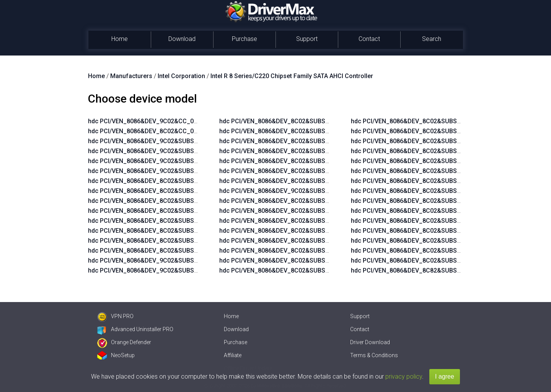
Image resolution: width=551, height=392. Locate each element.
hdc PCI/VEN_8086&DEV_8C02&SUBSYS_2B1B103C (292, 121)
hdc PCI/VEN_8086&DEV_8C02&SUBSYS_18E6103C (292, 241)
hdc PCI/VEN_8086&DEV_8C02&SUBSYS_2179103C (424, 171)
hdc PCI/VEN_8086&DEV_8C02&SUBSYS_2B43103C (292, 181)
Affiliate (233, 355)
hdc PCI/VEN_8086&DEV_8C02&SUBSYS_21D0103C (424, 181)
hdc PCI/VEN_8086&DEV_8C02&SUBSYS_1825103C (292, 211)
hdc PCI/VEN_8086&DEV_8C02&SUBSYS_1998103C (424, 151)
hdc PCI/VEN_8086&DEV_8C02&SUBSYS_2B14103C (161, 221)
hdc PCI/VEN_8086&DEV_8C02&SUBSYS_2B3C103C (293, 171)
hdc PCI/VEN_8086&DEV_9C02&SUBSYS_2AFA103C (161, 261)
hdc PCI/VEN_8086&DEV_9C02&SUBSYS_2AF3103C (292, 191)
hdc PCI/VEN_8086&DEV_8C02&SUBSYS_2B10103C (161, 231)
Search (432, 39)
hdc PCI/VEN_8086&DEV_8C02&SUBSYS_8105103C (424, 251)
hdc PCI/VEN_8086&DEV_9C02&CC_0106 (146, 121)
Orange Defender (124, 342)
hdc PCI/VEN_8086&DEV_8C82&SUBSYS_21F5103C (424, 270)
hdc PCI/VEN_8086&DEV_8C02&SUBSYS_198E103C (424, 141)
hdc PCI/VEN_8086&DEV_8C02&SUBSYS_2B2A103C (424, 211)
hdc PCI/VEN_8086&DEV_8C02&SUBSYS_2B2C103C (293, 161)
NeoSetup (116, 355)
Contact (369, 39)
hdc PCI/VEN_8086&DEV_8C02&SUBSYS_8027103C (424, 231)
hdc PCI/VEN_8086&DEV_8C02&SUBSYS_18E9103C (292, 270)
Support (307, 39)
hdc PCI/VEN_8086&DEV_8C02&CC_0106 (146, 131)
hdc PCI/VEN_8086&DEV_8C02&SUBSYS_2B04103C (161, 211)
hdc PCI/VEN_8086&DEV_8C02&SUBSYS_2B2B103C (292, 151)
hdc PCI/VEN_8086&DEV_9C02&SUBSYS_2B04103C (161, 270)
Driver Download (370, 342)
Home (120, 39)
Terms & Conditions (374, 355)
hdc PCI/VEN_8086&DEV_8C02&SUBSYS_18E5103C (292, 231)
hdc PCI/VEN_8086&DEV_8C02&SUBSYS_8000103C (424, 261)
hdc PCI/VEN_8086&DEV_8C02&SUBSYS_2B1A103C (424, 201)
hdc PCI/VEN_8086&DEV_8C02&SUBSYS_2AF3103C (161, 181)
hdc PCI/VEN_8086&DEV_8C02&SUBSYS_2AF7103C (161, 191)
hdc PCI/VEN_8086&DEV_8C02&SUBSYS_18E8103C (292, 261)
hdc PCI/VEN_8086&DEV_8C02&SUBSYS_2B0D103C (161, 251)
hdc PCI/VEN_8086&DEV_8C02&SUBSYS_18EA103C (424, 121)
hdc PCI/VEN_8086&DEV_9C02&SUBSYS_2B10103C (161, 151)
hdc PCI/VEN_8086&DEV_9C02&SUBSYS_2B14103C (161, 141)
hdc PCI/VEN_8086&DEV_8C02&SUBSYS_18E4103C (292, 221)
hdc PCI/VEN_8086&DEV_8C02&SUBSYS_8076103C (424, 241)
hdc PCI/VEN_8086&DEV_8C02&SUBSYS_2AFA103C (161, 201)
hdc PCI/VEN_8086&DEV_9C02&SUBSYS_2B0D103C (161, 171)
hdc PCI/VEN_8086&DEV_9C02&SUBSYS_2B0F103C (161, 161)
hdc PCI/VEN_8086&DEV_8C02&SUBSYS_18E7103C (292, 251)
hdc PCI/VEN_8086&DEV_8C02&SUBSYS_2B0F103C (161, 241)
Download (182, 39)
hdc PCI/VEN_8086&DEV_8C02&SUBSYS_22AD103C (424, 191)
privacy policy (404, 376)
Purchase (245, 39)
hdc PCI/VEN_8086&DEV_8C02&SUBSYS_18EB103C (424, 131)
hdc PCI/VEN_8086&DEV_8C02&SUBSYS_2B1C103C (293, 131)
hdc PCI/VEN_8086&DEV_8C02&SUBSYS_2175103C (424, 161)
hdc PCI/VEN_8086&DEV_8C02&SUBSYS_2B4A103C (424, 221)
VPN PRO (115, 316)
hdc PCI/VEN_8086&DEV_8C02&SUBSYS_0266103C (292, 201)
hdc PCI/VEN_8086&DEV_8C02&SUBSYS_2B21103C (292, 141)
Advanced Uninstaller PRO (135, 329)
